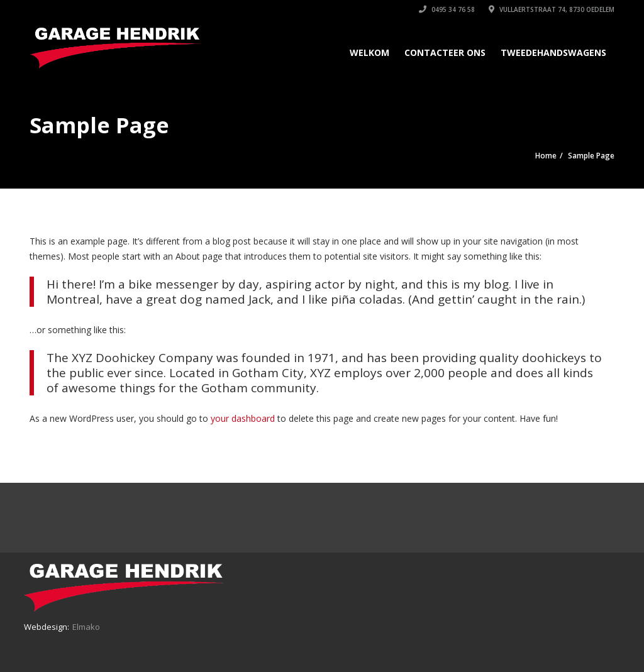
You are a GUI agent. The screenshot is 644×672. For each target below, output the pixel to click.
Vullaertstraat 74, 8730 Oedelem (552, 9)
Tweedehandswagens (553, 52)
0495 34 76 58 (447, 9)
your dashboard (243, 418)
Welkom (369, 52)
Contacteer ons (445, 52)
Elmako (86, 627)
